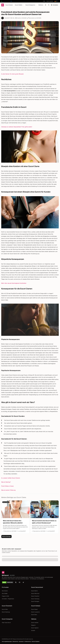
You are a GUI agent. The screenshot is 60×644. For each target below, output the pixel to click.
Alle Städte (5, 593)
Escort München (35, 593)
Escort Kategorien (31, 5)
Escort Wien (5, 609)
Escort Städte (19, 5)
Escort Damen (9, 5)
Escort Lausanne (35, 612)
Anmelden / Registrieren (8, 599)
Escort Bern (34, 615)
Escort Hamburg (35, 599)
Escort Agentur (35, 628)
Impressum (21, 642)
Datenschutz (15, 642)
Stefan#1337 (7, 18)
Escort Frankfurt (35, 596)
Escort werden (50, 1)
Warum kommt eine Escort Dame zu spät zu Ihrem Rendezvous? (44, 522)
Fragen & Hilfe (5, 596)
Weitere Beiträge (6, 536)
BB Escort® (8, 639)
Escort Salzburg (6, 612)
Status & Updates (36, 642)
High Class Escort (6, 623)
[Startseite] (3, 5)
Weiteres (41, 5)
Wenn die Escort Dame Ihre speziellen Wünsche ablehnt (13, 522)
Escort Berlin (34, 591)
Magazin (33, 625)
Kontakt (33, 630)
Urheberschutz (28, 642)
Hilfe (44, 1)
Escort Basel (34, 609)
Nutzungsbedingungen (7, 642)
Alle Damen (5, 591)
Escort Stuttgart (35, 601)
